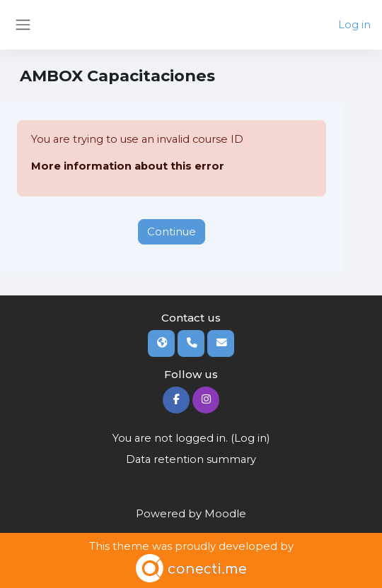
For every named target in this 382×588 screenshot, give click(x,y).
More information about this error (128, 166)
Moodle (225, 514)
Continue (172, 232)
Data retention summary (191, 459)
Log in (354, 25)
